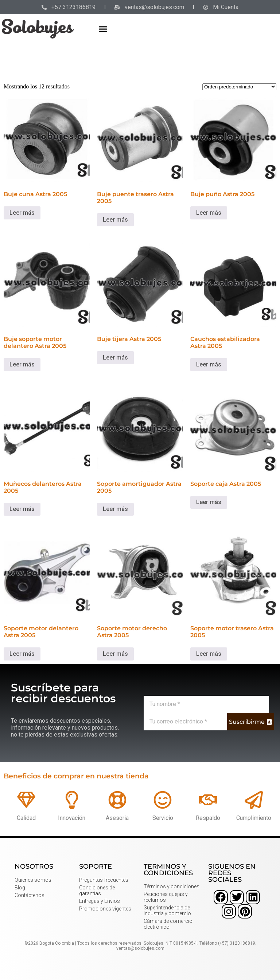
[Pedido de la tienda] (239, 87)
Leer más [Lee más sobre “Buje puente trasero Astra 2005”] (115, 220)
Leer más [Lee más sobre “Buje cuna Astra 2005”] (22, 213)
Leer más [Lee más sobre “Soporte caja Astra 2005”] (209, 502)
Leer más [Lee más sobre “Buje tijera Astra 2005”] (115, 358)
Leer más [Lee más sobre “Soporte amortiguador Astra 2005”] (115, 509)
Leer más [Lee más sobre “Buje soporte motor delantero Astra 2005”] (22, 364)
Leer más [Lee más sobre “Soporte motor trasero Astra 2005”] (209, 654)
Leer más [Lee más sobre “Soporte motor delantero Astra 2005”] (22, 654)
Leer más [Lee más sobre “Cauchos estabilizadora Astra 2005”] (209, 364)
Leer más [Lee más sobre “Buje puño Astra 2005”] (209, 213)
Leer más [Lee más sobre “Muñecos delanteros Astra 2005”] (22, 509)
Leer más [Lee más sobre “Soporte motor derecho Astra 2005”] (115, 654)
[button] (103, 29)
